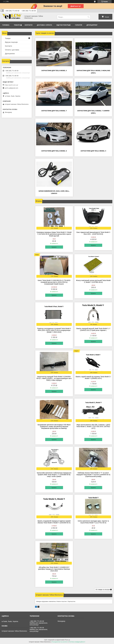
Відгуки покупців (64, 25)
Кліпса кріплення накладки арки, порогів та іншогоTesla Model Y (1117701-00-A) (93, 522)
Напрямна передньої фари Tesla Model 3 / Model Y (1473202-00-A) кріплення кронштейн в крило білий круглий (54, 234)
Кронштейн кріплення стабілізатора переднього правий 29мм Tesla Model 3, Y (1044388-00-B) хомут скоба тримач (54, 475)
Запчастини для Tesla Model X (93, 151)
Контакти (29, 25)
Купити (54, 247)
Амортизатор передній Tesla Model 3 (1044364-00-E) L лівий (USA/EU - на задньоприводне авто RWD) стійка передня (54, 378)
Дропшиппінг (92, 25)
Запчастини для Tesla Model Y (54, 111)
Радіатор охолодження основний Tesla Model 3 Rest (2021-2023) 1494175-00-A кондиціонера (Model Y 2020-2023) (54, 330)
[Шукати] (88, 17)
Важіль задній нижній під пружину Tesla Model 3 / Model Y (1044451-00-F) (93, 377)
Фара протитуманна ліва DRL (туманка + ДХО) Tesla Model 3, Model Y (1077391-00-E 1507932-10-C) (93, 426)
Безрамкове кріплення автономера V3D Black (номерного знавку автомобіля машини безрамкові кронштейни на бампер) (54, 426)
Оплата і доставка (12, 50)
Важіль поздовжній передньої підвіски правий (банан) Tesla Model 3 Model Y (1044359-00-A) (54, 522)
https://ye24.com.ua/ (12, 85)
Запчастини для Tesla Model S (54, 151)
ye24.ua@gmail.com (12, 88)
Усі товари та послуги (103, 589)
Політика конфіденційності (77, 642)
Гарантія (79, 25)
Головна (6, 25)
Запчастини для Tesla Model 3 (54, 71)
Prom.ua (67, 640)
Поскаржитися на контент (60, 642)
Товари (17, 25)
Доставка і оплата (44, 25)
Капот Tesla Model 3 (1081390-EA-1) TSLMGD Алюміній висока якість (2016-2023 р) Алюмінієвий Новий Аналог (54, 282)
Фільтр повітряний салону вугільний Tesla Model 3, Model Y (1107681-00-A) (93, 281)
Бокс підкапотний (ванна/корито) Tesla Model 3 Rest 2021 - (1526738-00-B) (93, 233)
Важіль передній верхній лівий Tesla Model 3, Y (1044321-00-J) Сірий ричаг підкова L (93, 329)
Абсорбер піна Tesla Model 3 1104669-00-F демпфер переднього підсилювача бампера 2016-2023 (54, 569)
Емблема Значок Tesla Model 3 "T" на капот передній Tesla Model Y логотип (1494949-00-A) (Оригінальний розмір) (93, 475)
